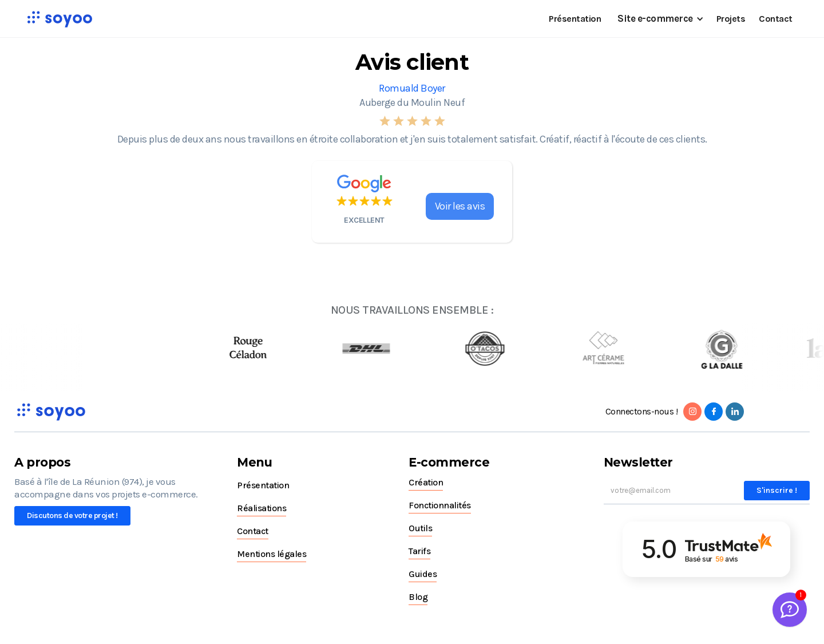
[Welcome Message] (790, 610)
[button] (659, 19)
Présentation (575, 19)
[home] (60, 19)
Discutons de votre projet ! (72, 515)
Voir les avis (460, 206)
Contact (776, 19)
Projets (731, 19)
